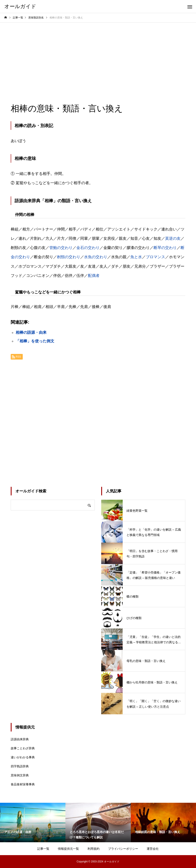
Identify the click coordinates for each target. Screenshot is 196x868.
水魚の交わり (96, 257)
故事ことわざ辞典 (23, 748)
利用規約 (93, 849)
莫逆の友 (173, 238)
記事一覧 (43, 849)
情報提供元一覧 (68, 849)
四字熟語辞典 (20, 766)
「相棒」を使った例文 (35, 341)
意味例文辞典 (20, 775)
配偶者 (94, 276)
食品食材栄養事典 (23, 784)
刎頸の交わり (69, 257)
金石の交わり (88, 248)
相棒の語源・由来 (31, 332)
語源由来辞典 (20, 739)
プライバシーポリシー (123, 849)
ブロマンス (155, 257)
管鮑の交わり (61, 248)
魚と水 (136, 257)
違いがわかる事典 (23, 757)
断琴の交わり (165, 248)
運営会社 (153, 849)
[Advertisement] (98, 55)
